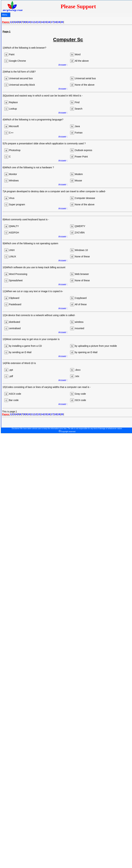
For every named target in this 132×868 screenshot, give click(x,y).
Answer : (63, 65)
